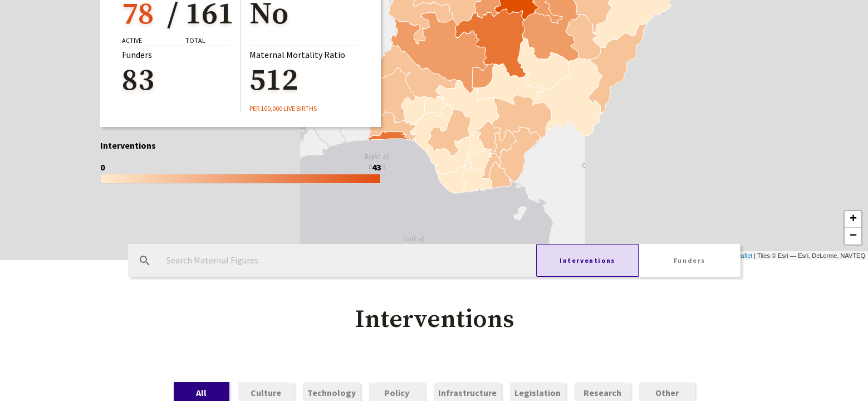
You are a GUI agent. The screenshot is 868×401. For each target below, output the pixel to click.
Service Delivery (429, 98)
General (219, 98)
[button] (434, 40)
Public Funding (293, 98)
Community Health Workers (546, 98)
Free (360, 98)
